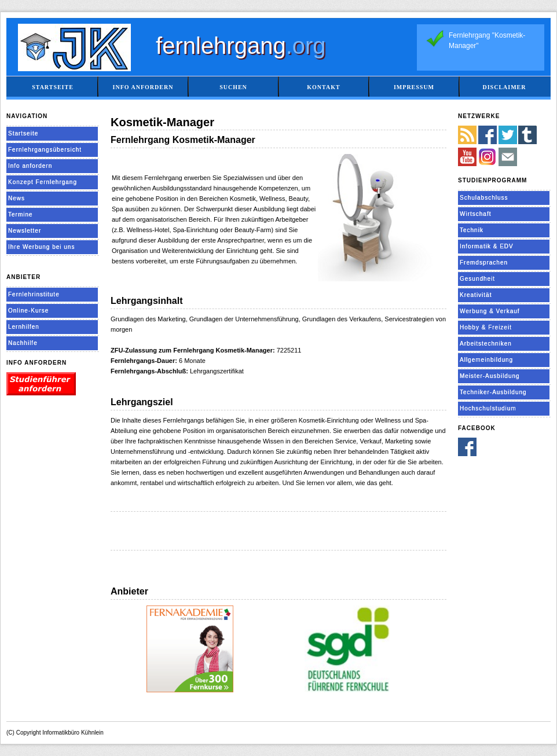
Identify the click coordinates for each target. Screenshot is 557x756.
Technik (472, 230)
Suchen (233, 87)
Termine (21, 214)
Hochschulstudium (488, 408)
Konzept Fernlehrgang (43, 182)
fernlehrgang (241, 46)
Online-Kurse (28, 311)
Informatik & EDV (487, 246)
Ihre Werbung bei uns (41, 247)
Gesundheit (477, 279)
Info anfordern (143, 87)
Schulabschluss (484, 198)
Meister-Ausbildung (490, 376)
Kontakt (323, 87)
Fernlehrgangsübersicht (45, 150)
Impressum (414, 87)
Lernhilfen (24, 327)
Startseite (53, 87)
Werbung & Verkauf (490, 311)
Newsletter (25, 231)
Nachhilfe (23, 343)
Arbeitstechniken (486, 344)
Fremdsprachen (484, 263)
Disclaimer (504, 87)
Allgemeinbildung (486, 360)
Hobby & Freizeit (486, 327)
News (17, 198)
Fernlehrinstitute (34, 294)
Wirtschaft (475, 214)
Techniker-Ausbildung (493, 392)
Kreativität (476, 295)
